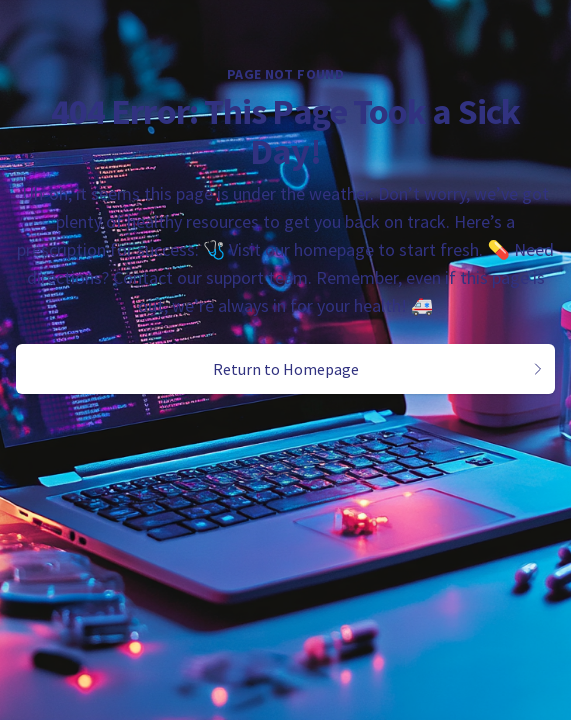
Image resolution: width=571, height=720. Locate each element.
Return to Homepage (380, 369)
